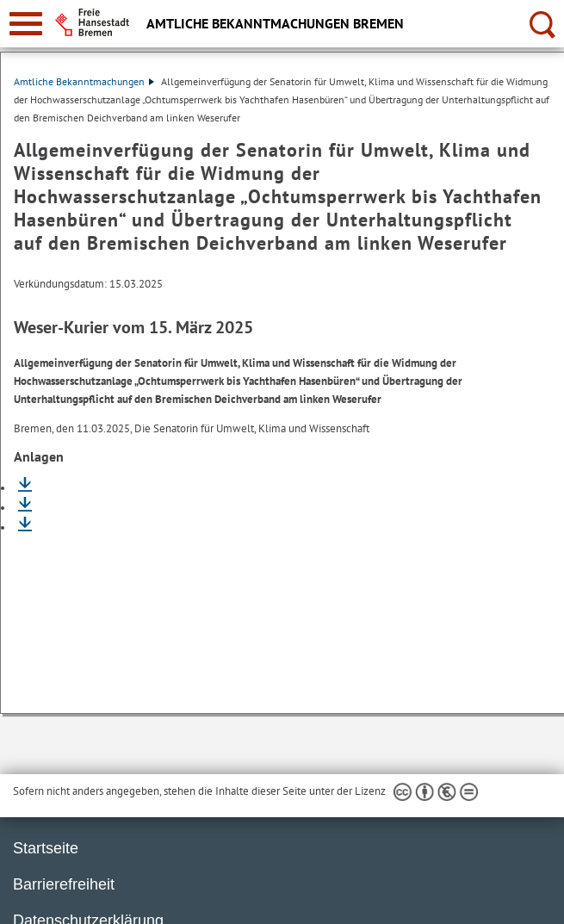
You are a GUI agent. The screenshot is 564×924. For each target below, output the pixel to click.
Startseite (46, 848)
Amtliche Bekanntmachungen (84, 81)
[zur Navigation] (26, 24)
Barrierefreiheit (64, 884)
